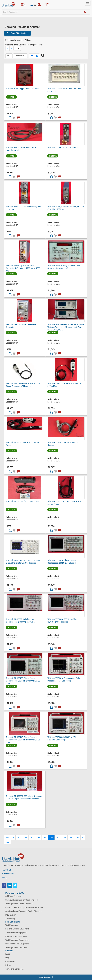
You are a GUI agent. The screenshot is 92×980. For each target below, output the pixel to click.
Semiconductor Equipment (16, 933)
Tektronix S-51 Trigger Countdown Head (23, 89)
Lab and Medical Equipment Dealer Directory (24, 907)
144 (38, 837)
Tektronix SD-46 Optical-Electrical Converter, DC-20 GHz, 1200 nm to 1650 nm (23, 268)
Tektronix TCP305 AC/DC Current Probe (23, 501)
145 (45, 837)
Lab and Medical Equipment (17, 929)
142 (25, 837)
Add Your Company (13, 896)
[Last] (7, 842)
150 (77, 837)
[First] (8, 837)
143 (32, 837)
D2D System (11, 915)
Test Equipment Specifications (18, 940)
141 (19, 837)
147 (58, 837)
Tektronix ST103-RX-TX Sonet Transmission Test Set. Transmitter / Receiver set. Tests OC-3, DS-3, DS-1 (66, 327)
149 (71, 837)
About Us (7, 870)
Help (7, 958)
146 (51, 837)
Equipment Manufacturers (16, 936)
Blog (5, 877)
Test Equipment (12, 925)
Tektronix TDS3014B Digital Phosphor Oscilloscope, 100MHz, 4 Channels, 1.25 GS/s (23, 740)
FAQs (8, 954)
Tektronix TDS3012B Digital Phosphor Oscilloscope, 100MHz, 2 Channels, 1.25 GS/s (23, 681)
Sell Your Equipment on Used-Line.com (22, 900)
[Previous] (13, 837)
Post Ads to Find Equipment (17, 944)
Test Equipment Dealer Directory (19, 904)
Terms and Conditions (14, 969)
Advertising (10, 919)
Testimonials (8, 874)
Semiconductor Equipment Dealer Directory (23, 911)
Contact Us (10, 961)
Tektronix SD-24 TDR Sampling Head (63, 148)
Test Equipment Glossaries (17, 948)
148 (64, 837)
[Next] (83, 837)
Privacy (8, 965)
